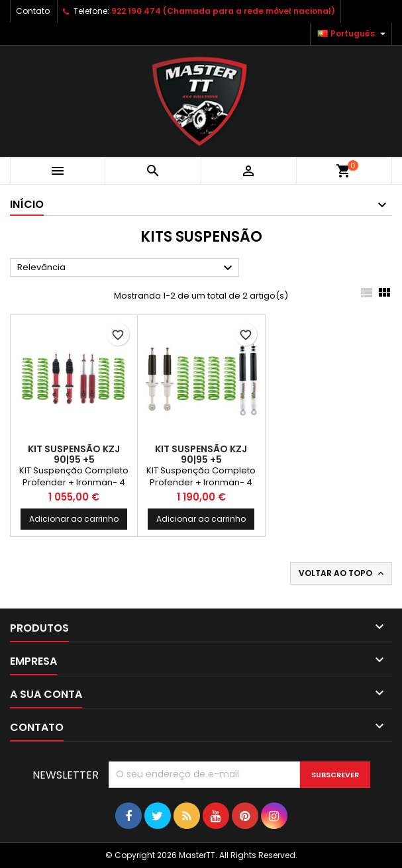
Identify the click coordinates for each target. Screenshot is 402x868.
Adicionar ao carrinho (74, 519)
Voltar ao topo (342, 573)
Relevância (126, 268)
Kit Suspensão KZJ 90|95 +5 (74, 454)
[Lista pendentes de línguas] (353, 34)
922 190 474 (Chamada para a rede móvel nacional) (223, 11)
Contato (33, 11)
